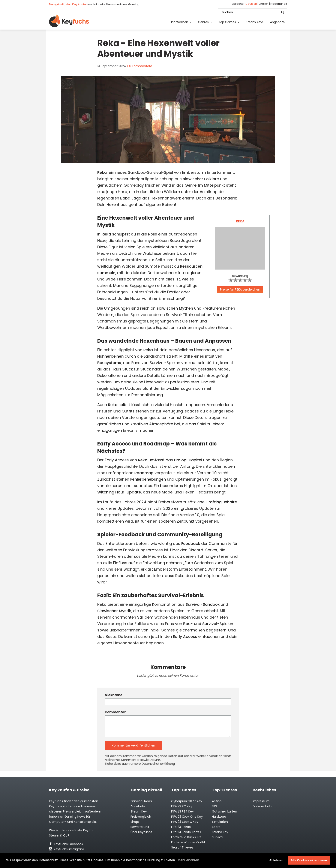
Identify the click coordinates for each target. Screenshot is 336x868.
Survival (218, 837)
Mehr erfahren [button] (188, 860)
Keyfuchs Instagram (67, 849)
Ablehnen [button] (276, 860)
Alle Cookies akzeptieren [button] (309, 860)
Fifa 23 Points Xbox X (186, 832)
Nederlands (279, 4)
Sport (216, 827)
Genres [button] (204, 22)
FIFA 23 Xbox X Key (185, 822)
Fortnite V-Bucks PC (186, 837)
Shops (135, 822)
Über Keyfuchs (141, 832)
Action (217, 801)
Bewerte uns (140, 827)
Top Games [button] (228, 22)
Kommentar (115, 712)
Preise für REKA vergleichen (240, 289)
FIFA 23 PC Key (182, 806)
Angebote (277, 22)
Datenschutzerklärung (158, 764)
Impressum (261, 801)
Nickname (114, 695)
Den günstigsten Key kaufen (68, 4)
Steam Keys (255, 22)
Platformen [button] (180, 22)
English (264, 4)
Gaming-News (141, 801)
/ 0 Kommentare (139, 66)
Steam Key (220, 832)
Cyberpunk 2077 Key (187, 801)
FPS (214, 806)
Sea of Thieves (182, 847)
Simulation (220, 822)
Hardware (219, 817)
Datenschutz (262, 806)
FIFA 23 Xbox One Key (187, 817)
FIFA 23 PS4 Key (182, 811)
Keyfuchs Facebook (66, 844)
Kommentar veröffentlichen (133, 745)
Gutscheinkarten (224, 811)
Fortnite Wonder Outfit (188, 842)
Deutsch (252, 4)
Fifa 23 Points (181, 827)
